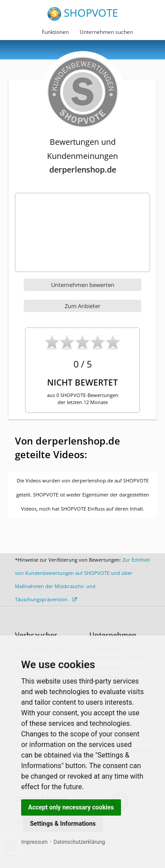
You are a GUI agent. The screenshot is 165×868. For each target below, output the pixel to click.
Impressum (34, 842)
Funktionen (55, 32)
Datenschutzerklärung (79, 842)
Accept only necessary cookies (71, 807)
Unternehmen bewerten (83, 285)
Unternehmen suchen (106, 32)
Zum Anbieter (82, 306)
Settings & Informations (63, 824)
